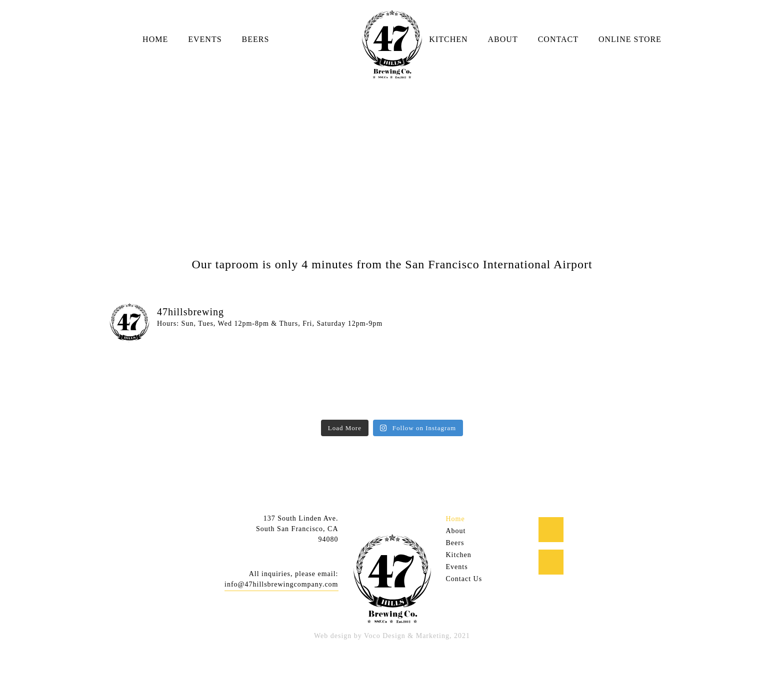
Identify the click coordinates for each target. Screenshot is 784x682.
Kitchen (448, 39)
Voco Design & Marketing (407, 636)
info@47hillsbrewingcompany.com (281, 584)
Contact (558, 39)
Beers (256, 39)
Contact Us (464, 579)
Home (155, 39)
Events (205, 39)
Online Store (630, 39)
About (503, 39)
